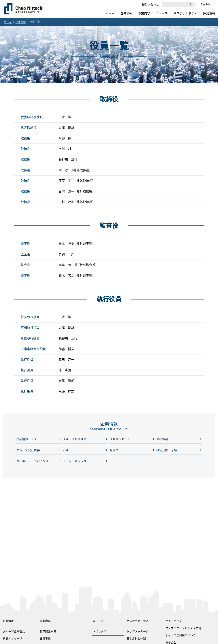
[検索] (190, 4)
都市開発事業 (48, 631)
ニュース (162, 13)
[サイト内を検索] (176, 5)
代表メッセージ (12, 638)
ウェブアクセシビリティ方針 (183, 628)
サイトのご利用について (181, 635)
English (205, 4)
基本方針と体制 (136, 638)
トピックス (100, 631)
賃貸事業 (45, 638)
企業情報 (126, 13)
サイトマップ (174, 621)
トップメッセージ (138, 631)
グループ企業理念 (14, 631)
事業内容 (144, 13)
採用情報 (209, 13)
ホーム (110, 13)
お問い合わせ (150, 4)
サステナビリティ (185, 13)
